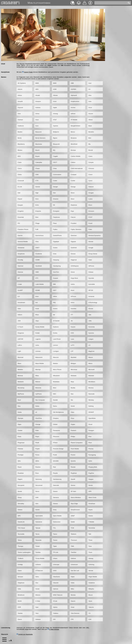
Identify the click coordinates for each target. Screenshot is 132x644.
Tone (90, 546)
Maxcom (56, 357)
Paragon (91, 430)
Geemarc (74, 235)
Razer (20, 467)
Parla (19, 437)
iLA (19, 296)
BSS (19, 156)
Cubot (55, 181)
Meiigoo (73, 363)
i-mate (20, 284)
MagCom (91, 351)
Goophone (21, 254)
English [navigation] (73, 2)
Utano (20, 571)
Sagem (20, 479)
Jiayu (37, 321)
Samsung (38, 479)
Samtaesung (57, 479)
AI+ (90, 89)
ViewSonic (56, 577)
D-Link (20, 187)
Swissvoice (57, 522)
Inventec (74, 309)
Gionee (91, 242)
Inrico (73, 303)
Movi (55, 388)
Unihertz (38, 565)
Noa (19, 406)
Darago (73, 187)
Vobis (73, 583)
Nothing (91, 406)
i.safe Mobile (40, 284)
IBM (54, 284)
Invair (37, 309)
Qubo (90, 461)
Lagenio (38, 339)
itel (54, 315)
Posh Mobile (75, 449)
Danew (38, 187)
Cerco (20, 168)
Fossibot (74, 223)
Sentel (20, 491)
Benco (73, 132)
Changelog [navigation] (79, 2)
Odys (72, 412)
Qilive (37, 461)
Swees (91, 516)
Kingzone (21, 333)
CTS (37, 181)
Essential (21, 217)
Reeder (73, 467)
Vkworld (56, 583)
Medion (55, 363)
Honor (73, 272)
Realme (38, 467)
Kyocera (91, 333)
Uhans (55, 558)
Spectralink (39, 516)
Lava (72, 339)
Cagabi (55, 156)
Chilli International (77, 168)
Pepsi (37, 437)
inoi (37, 303)
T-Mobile (91, 522)
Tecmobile (21, 534)
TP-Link (56, 552)
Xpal (37, 607)
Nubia (20, 412)
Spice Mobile (57, 516)
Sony (55, 510)
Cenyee (91, 162)
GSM (18, 65)
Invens (55, 309)
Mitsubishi (56, 376)
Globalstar (21, 248)
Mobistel (91, 376)
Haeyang (56, 260)
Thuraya (20, 546)
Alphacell (74, 95)
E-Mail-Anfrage (53, 629)
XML (88, 628)
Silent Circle (92, 497)
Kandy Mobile (40, 327)
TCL (54, 528)
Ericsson (91, 211)
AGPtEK (74, 89)
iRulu (37, 315)
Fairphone (56, 217)
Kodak (37, 333)
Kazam (73, 327)
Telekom (74, 534)
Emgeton (21, 211)
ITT (72, 315)
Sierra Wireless (76, 497)
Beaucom (38, 132)
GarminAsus (39, 235)
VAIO (55, 571)
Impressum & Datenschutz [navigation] (90, 3)
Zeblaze (38, 619)
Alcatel (38, 95)
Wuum (91, 595)
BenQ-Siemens (40, 138)
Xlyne (90, 601)
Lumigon (56, 351)
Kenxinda (92, 327)
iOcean (91, 309)
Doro (37, 199)
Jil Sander (56, 321)
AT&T (55, 120)
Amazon (38, 101)
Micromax (74, 370)
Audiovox (21, 126)
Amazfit (20, 101)
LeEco (20, 345)
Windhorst (21, 595)
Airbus (20, 95)
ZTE (72, 619)
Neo (72, 394)
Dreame (56, 199)
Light (19, 351)
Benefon (91, 132)
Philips (73, 437)
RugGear (74, 473)
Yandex (20, 613)
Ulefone (73, 558)
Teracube (38, 540)
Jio (72, 321)
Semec (73, 485)
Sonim (37, 510)
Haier (90, 260)
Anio (90, 101)
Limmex (38, 351)
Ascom (91, 114)
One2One (39, 418)
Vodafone (92, 583)
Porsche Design (58, 449)
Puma (37, 455)
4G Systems (22, 83)
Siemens (56, 497)
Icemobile (92, 284)
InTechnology (93, 303)
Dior (54, 193)
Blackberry (21, 144)
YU (89, 613)
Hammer (21, 266)
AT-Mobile (74, 120)
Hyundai (91, 278)
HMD (37, 272)
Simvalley (21, 504)
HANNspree (75, 266)
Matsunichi (39, 357)
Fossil (90, 223)
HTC (37, 278)
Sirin (37, 504)
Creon (90, 175)
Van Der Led (75, 571)
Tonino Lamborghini (24, 552)
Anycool (20, 108)
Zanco (20, 619)
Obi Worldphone (58, 412)
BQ (54, 150)
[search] (111, 3)
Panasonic (56, 430)
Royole (55, 473)
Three (90, 540)
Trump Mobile (40, 558)
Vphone (56, 589)
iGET (55, 290)
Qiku (19, 461)
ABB (72, 83)
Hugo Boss (74, 278)
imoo (37, 296)
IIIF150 (91, 290)
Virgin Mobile (93, 577)
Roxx (37, 473)
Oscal (90, 424)
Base (90, 126)
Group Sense (93, 254)
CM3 (37, 175)
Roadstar (21, 473)
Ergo (72, 211)
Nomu (55, 406)
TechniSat (92, 528)
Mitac (37, 376)
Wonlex (73, 595)
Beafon (20, 132)
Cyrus (90, 181)
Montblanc (92, 382)
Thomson (74, 540)
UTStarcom (39, 571)
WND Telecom (58, 595)
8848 (37, 83)
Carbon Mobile (76, 156)
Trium (90, 552)
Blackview (39, 144)
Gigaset (73, 242)
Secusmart (39, 485)
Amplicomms (75, 101)
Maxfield (74, 357)
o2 (36, 412)
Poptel (37, 449)
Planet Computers (77, 443)
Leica (37, 345)
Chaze (38, 168)
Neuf (19, 400)
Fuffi (37, 229)
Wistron (38, 595)
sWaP (73, 516)
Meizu (90, 363)
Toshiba (38, 552)
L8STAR (20, 339)
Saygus (91, 479)
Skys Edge (74, 504)
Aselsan (20, 120)
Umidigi (20, 565)
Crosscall (21, 181)
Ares (19, 114)
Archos (73, 108)
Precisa (91, 449)
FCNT (90, 217)
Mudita (73, 388)
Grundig (20, 260)
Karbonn (56, 327)
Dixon (73, 193)
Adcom (20, 89)
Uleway (91, 558)
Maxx (19, 363)
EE (54, 205)
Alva (90, 95)
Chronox (91, 168)
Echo (37, 205)
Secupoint (21, 485)
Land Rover (57, 339)
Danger (55, 187)
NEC (55, 394)
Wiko (72, 589)
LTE (27, 65)
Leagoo (91, 339)
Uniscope (56, 565)
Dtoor (73, 199)
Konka (55, 333)
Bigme (55, 138)
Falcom (73, 217)
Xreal (72, 607)
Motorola (38, 388)
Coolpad (74, 175)
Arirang (55, 114)
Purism (73, 455)
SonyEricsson (75, 510)
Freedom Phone (23, 229)
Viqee (73, 577)
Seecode (56, 485)
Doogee (91, 193)
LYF (72, 351)
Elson (90, 205)
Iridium (20, 315)
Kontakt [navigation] (85, 2)
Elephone (74, 205)
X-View (38, 601)
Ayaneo (56, 126)
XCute (55, 601)
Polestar (20, 449)
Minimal (20, 376)
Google (91, 248)
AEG (37, 89)
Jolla (90, 321)
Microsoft (91, 370)
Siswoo (55, 504)
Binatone (74, 138)
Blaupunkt (56, 144)
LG (89, 345)
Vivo (37, 583)
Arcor (90, 108)
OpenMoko (92, 418)
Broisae (73, 150)
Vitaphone (21, 583)
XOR (19, 607)
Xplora (55, 607)
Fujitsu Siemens (76, 229)
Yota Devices (75, 613)
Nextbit (55, 400)
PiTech (55, 443)
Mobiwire (21, 382)
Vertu (37, 577)
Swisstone (39, 522)
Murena (91, 388)
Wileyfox (91, 589)
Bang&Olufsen (76, 126)
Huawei (55, 278)
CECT (55, 162)
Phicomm (56, 437)
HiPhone (91, 266)
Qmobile (56, 461)
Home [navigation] (3, 2)
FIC (19, 223)
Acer (90, 83)
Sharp (20, 497)
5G (32, 65)
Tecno (37, 534)
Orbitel (55, 424)
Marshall (20, 357)
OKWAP (91, 412)
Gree (55, 254)
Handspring (57, 266)
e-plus (90, 199)
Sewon (55, 491)
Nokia (37, 406)
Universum (74, 565)
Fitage (37, 223)
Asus (37, 120)
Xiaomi (73, 601)
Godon (55, 248)
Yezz (37, 613)
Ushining (91, 565)
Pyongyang (92, 455)
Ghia (37, 242)
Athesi (90, 120)
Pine (90, 437)
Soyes (90, 510)
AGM (55, 89)
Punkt (55, 455)
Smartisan (92, 504)
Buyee (37, 156)
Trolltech (21, 558)
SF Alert (73, 491)
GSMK (38, 260)
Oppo (20, 424)
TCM (72, 528)
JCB (19, 321)
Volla (19, 589)
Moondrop (21, 388)
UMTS (23, 65)
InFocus (73, 296)
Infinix (55, 296)
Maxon (91, 357)
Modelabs (56, 382)
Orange (38, 424)
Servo (37, 491)
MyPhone (21, 394)
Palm (37, 430)
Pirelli (37, 443)
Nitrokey (91, 400)
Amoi (55, 101)
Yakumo (91, 607)
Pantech (73, 430)
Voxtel (37, 589)
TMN (72, 546)
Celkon (73, 162)
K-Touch (20, 327)
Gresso (73, 254)
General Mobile (23, 242)
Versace (20, 577)
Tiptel (55, 546)
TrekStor (74, 552)
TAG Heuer (21, 528)
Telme (20, 540)
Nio (72, 400)
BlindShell (74, 144)
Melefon (20, 370)
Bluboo (20, 150)
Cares (90, 156)
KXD (72, 333)
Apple (55, 108)
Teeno (55, 534)
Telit (90, 534)
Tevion (55, 540)
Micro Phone (57, 370)
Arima (37, 114)
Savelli (73, 479)
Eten (37, 217)
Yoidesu (56, 613)
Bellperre (56, 132)
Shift (37, 497)
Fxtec (90, 229)
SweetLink (21, 522)
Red (54, 467)
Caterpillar (39, 162)
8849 (55, 83)
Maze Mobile (40, 363)
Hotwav (91, 272)
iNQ (54, 303)
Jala (90, 315)
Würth (20, 601)
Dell (19, 193)
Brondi (91, 150)
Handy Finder (27, 72)
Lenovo (55, 345)
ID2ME (38, 290)
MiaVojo (38, 370)
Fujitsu (55, 229)
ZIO (54, 619)
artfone (73, 114)
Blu (89, 144)
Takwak (38, 528)
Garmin (20, 235)
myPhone (38, 394)
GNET (37, 248)
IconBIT (20, 290)
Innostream (21, 303)
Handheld (39, 266)
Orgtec (73, 424)
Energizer (56, 211)
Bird (90, 138)
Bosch (37, 150)
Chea (55, 168)
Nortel (73, 406)
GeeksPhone (57, 235)
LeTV (73, 345)
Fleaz (55, 223)
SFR (90, 491)
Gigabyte (56, 242)
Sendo (91, 485)
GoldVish (74, 248)
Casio (20, 162)
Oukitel (20, 430)
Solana (20, 510)
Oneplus (56, 418)
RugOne (91, 473)
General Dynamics (95, 235)
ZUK (90, 619)
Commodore (57, 175)
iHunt (72, 290)
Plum (90, 443)
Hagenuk (74, 260)
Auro (37, 126)
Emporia (38, 211)
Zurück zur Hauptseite (25, 634)
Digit (37, 193)
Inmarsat (91, 296)
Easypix (20, 205)
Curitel (73, 181)
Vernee (91, 571)
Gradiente (39, 254)
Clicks (20, 175)
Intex (19, 309)
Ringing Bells (93, 467)
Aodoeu (38, 108)
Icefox (73, 284)
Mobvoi (38, 382)
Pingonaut (21, 443)
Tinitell (37, 546)
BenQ (20, 138)
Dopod (20, 199)
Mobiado (74, 376)
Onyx (72, 418)
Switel (73, 522)
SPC (19, 516)
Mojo (72, 382)
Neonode (91, 394)
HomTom (56, 272)
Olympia (20, 418)
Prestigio (21, 455)
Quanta (73, 461)
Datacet (91, 187)
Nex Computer (40, 400)
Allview (55, 95)
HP (19, 278)
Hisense (20, 272)
